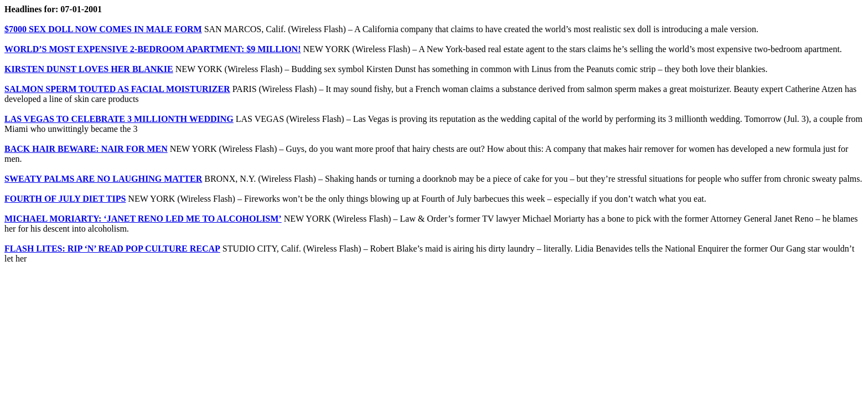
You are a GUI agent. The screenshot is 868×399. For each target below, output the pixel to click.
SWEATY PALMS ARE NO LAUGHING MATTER (103, 179)
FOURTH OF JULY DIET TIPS (65, 199)
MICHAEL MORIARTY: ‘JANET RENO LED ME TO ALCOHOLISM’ (143, 219)
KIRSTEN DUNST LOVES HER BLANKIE (89, 69)
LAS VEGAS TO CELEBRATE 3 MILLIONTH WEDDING (119, 119)
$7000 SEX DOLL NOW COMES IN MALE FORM (103, 29)
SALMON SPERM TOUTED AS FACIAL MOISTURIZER (117, 89)
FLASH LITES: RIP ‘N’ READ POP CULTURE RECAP (112, 249)
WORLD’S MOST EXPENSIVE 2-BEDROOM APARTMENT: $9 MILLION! (153, 49)
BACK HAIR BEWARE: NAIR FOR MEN (86, 149)
